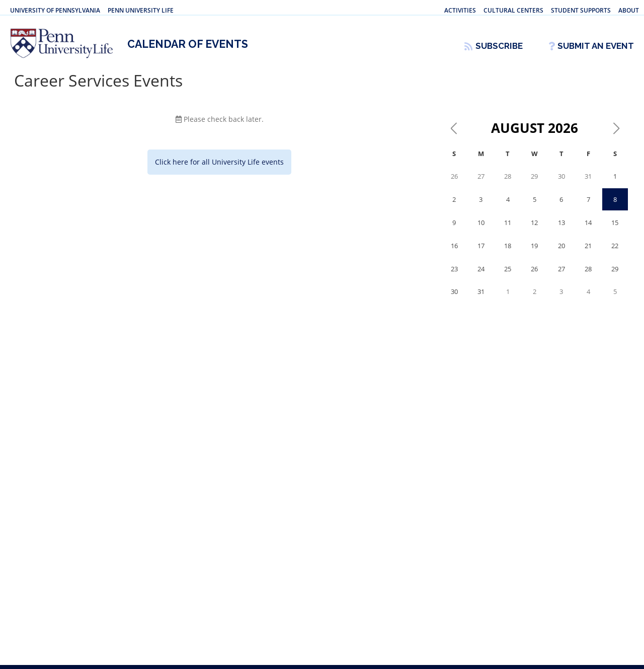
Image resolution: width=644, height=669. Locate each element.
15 (615, 232)
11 (508, 232)
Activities (460, 10)
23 (454, 278)
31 (588, 185)
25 (508, 278)
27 (481, 185)
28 (508, 185)
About (629, 10)
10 (481, 232)
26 (454, 185)
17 (481, 255)
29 (534, 185)
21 (588, 255)
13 (561, 232)
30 (561, 185)
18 (508, 255)
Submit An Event (596, 46)
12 (534, 232)
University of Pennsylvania (55, 10)
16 (454, 255)
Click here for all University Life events (219, 171)
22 (615, 255)
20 (561, 255)
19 (534, 255)
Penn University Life (141, 10)
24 (481, 278)
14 (588, 232)
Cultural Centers (513, 10)
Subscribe (499, 46)
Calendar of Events (190, 51)
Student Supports (581, 10)
